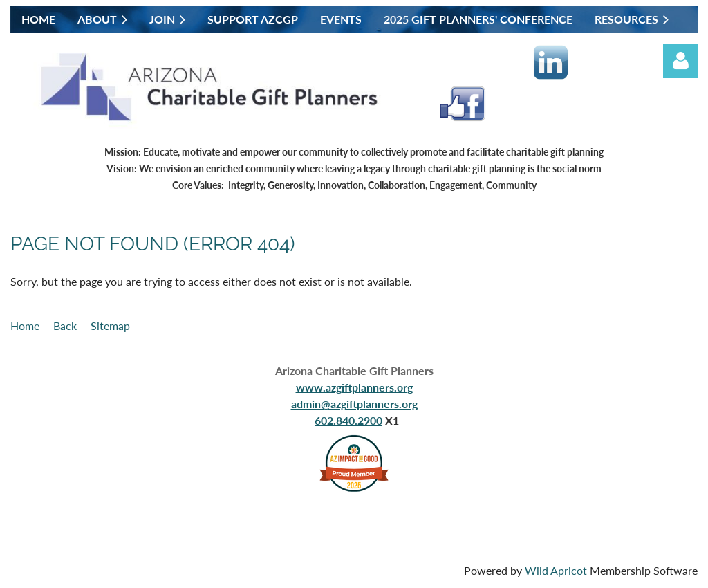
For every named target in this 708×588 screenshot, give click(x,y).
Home (25, 325)
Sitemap (110, 325)
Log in (680, 61)
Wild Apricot (556, 570)
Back (65, 325)
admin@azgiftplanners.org (354, 404)
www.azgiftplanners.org (354, 387)
